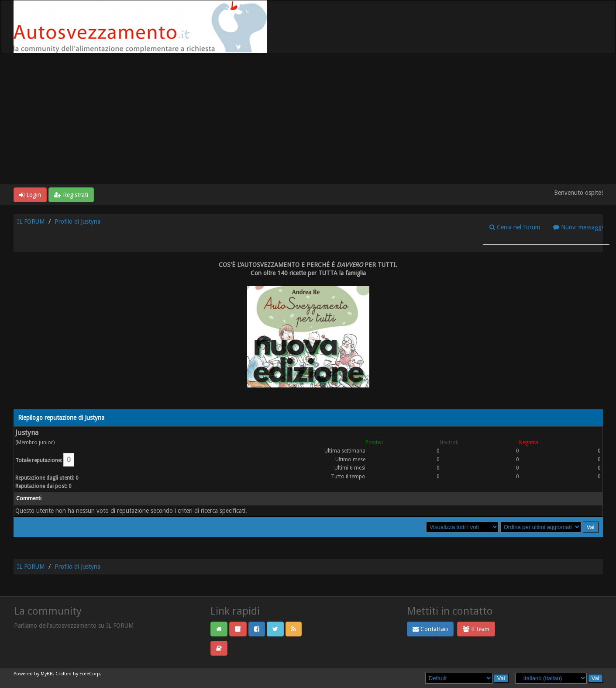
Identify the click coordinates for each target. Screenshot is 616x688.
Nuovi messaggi (578, 227)
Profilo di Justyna (77, 221)
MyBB (47, 674)
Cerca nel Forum (515, 227)
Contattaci (430, 629)
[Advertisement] (308, 119)
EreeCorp (90, 674)
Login (30, 195)
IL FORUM (31, 221)
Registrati (71, 195)
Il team (476, 629)
